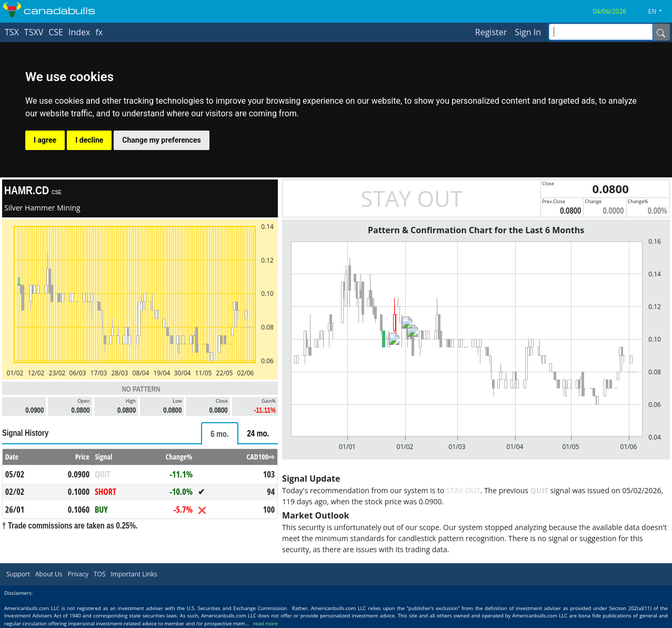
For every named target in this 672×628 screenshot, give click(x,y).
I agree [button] (45, 140)
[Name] (661, 32)
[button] (659, 12)
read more (265, 624)
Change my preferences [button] (161, 140)
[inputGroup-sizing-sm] (601, 32)
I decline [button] (89, 140)
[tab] (219, 433)
